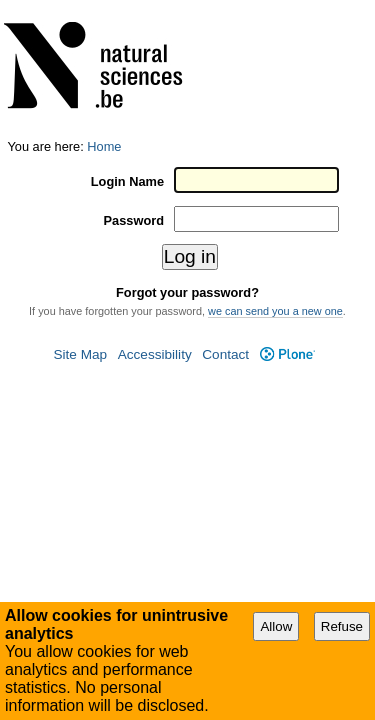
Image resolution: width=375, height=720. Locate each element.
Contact (225, 212)
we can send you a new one (275, 169)
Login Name (132, 41)
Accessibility (155, 212)
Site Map (80, 212)
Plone (287, 212)
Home (104, 7)
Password (139, 79)
